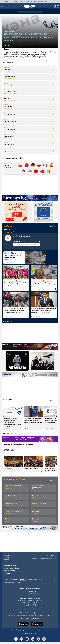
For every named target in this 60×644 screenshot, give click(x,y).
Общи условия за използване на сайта (21, 630)
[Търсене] (41, 12)
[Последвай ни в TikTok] (38, 639)
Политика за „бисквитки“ (30, 633)
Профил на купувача (11, 568)
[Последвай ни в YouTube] (27, 639)
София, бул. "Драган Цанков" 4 (30, 590)
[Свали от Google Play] (37, 624)
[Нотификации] (55, 7)
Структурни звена (48, 555)
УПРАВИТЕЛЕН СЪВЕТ (10, 562)
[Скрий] (52, 51)
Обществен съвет (11, 566)
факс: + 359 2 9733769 (30, 604)
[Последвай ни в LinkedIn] (33, 639)
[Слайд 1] (4, 46)
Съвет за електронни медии (44, 558)
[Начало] (30, 7)
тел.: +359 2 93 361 (30, 592)
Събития (7, 573)
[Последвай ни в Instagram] (22, 639)
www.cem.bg (30, 608)
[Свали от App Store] (23, 624)
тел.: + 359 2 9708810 (30, 602)
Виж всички (8, 324)
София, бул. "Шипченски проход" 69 (30, 600)
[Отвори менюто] (2, 6)
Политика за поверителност (41, 630)
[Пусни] (54, 69)
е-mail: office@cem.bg (30, 606)
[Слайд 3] (7, 46)
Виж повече (8, 63)
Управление (8, 555)
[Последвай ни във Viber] (44, 639)
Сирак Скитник (9, 571)
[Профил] (58, 7)
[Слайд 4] (9, 46)
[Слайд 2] (5, 46)
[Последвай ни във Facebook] (16, 639)
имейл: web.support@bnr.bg (30, 594)
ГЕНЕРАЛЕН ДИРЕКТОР (7, 558)
